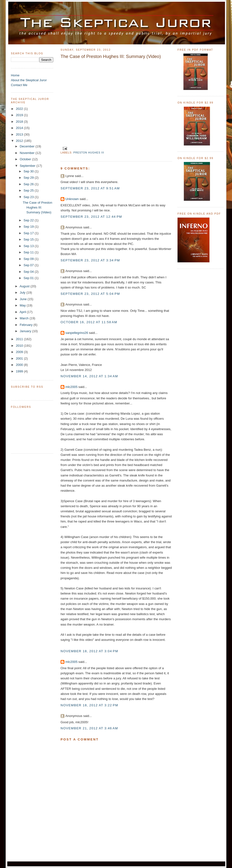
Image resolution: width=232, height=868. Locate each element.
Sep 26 (29, 184)
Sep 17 (29, 233)
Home (15, 75)
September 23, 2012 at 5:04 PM (90, 294)
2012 (20, 141)
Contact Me (19, 85)
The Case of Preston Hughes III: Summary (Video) (38, 207)
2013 (20, 134)
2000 (20, 365)
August (25, 286)
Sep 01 (29, 278)
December (27, 146)
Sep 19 (29, 227)
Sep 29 (29, 178)
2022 (20, 109)
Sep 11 (29, 252)
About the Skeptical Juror (29, 80)
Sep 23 (29, 197)
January (26, 331)
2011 (20, 339)
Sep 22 (29, 220)
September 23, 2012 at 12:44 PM (91, 217)
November (27, 153)
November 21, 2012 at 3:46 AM (89, 728)
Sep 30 (29, 171)
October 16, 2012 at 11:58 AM (89, 322)
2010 (20, 346)
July (23, 293)
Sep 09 (29, 259)
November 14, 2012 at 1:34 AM (89, 376)
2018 (20, 122)
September (28, 166)
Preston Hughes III (89, 153)
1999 (20, 371)
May (23, 305)
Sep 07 (29, 265)
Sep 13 (29, 246)
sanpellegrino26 (77, 333)
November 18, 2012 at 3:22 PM (89, 705)
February (27, 325)
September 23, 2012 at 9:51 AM (90, 188)
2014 (20, 128)
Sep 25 (29, 190)
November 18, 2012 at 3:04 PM (89, 651)
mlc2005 (71, 387)
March (25, 318)
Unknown (72, 199)
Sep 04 (29, 272)
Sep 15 (29, 239)
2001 (20, 358)
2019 (20, 115)
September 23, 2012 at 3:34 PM (90, 260)
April (23, 312)
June (23, 299)
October (26, 159)
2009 (20, 352)
